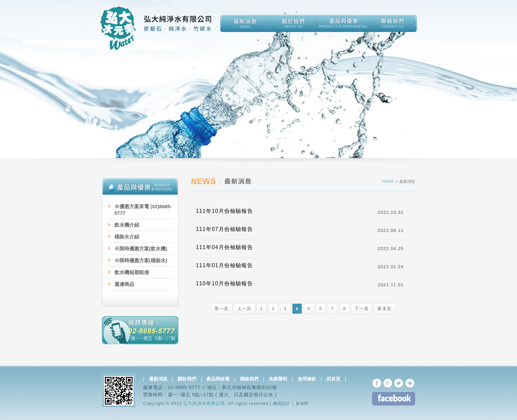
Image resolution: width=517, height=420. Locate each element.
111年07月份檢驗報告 (224, 229)
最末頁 (384, 308)
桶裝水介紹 (127, 237)
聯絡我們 (249, 379)
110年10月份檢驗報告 (224, 283)
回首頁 (333, 379)
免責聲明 (278, 379)
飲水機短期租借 (132, 272)
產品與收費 (218, 379)
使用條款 (307, 379)
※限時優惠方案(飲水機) (141, 249)
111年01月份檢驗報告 (224, 265)
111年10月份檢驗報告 (224, 211)
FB (394, 399)
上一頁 (244, 308)
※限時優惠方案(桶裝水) (141, 260)
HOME (389, 182)
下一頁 (362, 308)
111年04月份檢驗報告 (224, 247)
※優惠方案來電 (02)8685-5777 (143, 210)
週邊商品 (124, 284)
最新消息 (158, 379)
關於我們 (187, 379)
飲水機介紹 (127, 225)
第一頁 (221, 308)
